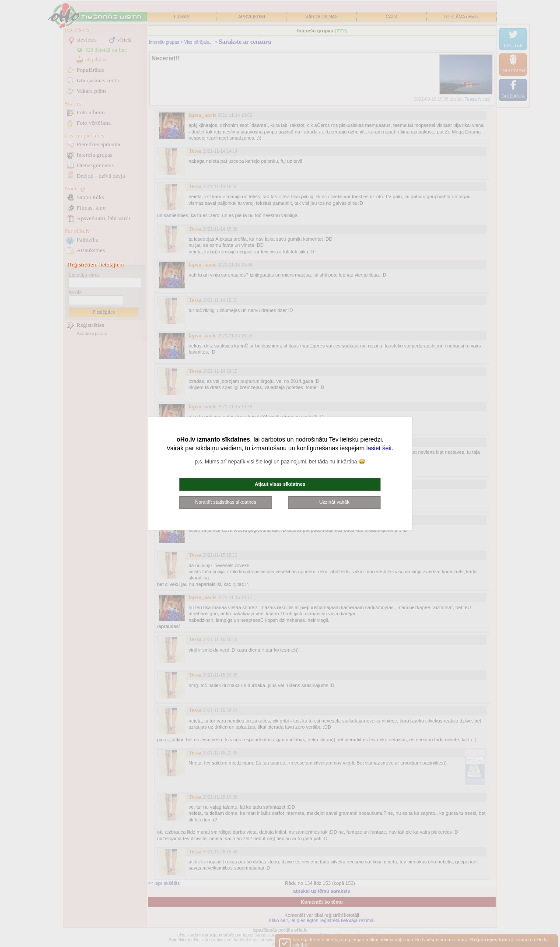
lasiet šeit (379, 448)
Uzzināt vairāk (334, 502)
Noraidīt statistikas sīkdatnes (226, 502)
